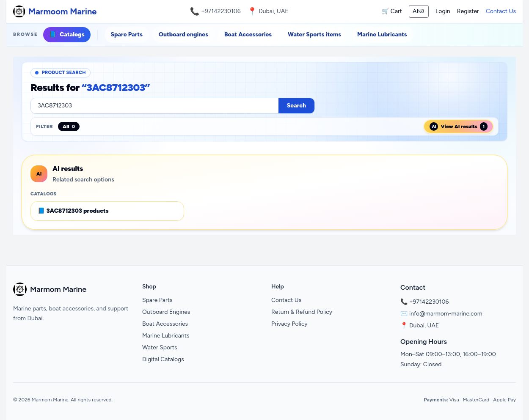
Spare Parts (127, 34)
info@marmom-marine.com (446, 314)
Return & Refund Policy (302, 312)
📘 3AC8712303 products (73, 211)
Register (468, 11)
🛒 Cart (392, 11)
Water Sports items (314, 34)
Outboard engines (183, 34)
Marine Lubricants (382, 34)
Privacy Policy (289, 324)
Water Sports (160, 347)
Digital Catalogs (163, 359)
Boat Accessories (248, 34)
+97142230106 (221, 11)
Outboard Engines (166, 312)
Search (296, 106)
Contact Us (501, 11)
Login (443, 11)
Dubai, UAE (424, 325)
